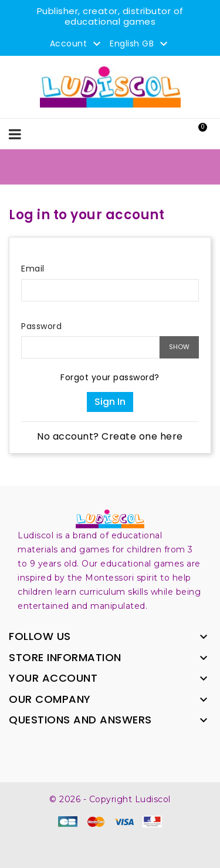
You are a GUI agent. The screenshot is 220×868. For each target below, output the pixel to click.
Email (33, 269)
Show (179, 347)
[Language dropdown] (140, 43)
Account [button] (77, 44)
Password (41, 326)
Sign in (110, 402)
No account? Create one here (110, 436)
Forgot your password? (110, 377)
